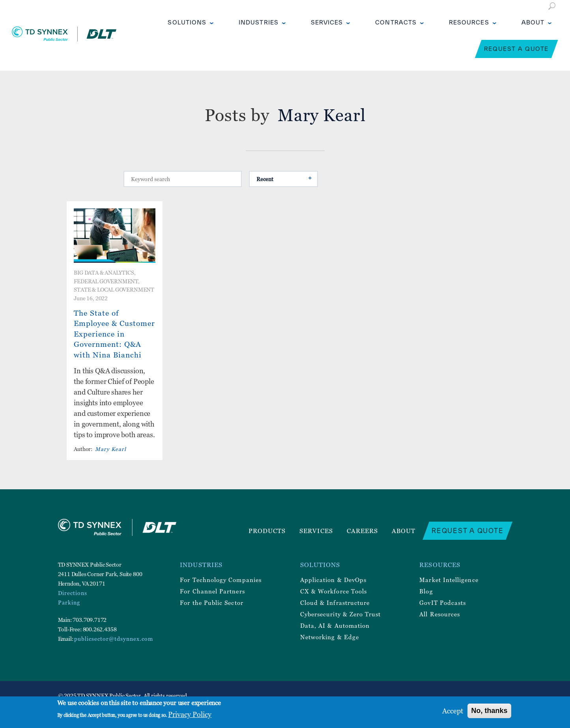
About (533, 22)
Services (327, 22)
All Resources (440, 614)
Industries (259, 22)
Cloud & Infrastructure (335, 603)
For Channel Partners (212, 591)
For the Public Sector (211, 603)
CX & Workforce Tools (334, 591)
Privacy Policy (190, 714)
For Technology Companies (221, 580)
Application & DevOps (333, 580)
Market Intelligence (449, 580)
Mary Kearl (111, 449)
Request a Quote (516, 49)
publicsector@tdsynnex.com (114, 639)
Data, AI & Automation (335, 625)
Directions (73, 593)
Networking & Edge (330, 637)
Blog (426, 591)
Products (267, 531)
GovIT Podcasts (443, 603)
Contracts (396, 22)
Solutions (187, 22)
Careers (363, 531)
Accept (453, 711)
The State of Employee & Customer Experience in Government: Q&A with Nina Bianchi (114, 334)
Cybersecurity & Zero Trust (341, 614)
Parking (69, 602)
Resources (469, 22)
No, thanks (489, 711)
